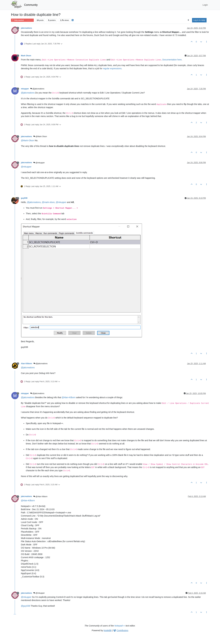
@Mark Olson (40, 136)
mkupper (25, 89)
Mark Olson (26, 56)
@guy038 (26, 606)
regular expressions (112, 68)
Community (31, 5)
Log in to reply (199, 20)
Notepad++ (120, 626)
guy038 (24, 198)
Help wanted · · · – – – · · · (22, 20)
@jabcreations (37, 89)
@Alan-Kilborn (69, 397)
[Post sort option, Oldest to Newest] (188, 20)
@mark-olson (48, 202)
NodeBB (108, 630)
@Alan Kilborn (40, 497)
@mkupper (39, 163)
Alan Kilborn (27, 364)
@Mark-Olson (28, 140)
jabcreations (26, 28)
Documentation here (172, 60)
